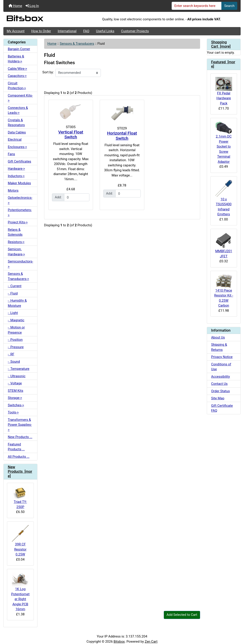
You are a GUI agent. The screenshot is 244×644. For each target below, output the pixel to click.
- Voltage (15, 383)
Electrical (15, 140)
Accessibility (220, 377)
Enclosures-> (17, 147)
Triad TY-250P (20, 498)
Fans (11, 154)
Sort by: (48, 72)
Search (229, 6)
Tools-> (13, 412)
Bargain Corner (19, 49)
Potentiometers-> (20, 213)
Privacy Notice (222, 357)
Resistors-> (16, 242)
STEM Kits (16, 391)
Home (15, 6)
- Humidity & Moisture (17, 303)
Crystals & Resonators (16, 123)
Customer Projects (135, 31)
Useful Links (105, 31)
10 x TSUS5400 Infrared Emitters (224, 198)
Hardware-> (16, 169)
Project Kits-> (18, 222)
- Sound (14, 362)
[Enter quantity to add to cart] (77, 197)
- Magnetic (16, 320)
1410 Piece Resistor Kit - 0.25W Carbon (224, 291)
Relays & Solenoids (15, 232)
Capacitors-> (17, 76)
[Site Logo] (43, 19)
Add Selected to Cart (182, 615)
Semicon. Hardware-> (16, 252)
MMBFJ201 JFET (224, 245)
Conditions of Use (221, 367)
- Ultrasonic (17, 376)
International (67, 31)
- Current (15, 286)
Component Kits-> (20, 98)
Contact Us (219, 384)
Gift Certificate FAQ (222, 408)
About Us (218, 337)
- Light (13, 313)
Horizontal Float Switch (122, 136)
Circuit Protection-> (17, 86)
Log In (32, 6)
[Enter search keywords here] (197, 6)
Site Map (218, 398)
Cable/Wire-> (17, 69)
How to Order (41, 31)
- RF (11, 354)
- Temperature (19, 369)
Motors (13, 191)
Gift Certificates (19, 161)
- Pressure (16, 347)
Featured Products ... (16, 447)
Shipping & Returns (219, 347)
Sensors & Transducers (77, 44)
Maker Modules (19, 183)
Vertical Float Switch (71, 135)
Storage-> (15, 398)
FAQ (86, 31)
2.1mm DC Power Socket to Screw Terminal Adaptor (224, 143)
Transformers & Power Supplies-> (20, 425)
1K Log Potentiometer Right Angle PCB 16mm (20, 592)
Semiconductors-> (21, 264)
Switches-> (16, 405)
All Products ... (19, 457)
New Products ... (20, 437)
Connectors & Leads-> (18, 110)
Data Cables (17, 132)
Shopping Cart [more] (221, 44)
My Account (16, 31)
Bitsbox (119, 642)
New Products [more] (20, 471)
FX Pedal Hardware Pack (224, 91)
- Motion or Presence (16, 330)
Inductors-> (16, 176)
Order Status (220, 391)
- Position (15, 340)
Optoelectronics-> (20, 200)
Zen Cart (151, 642)
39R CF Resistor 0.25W (20, 541)
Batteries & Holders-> (16, 59)
